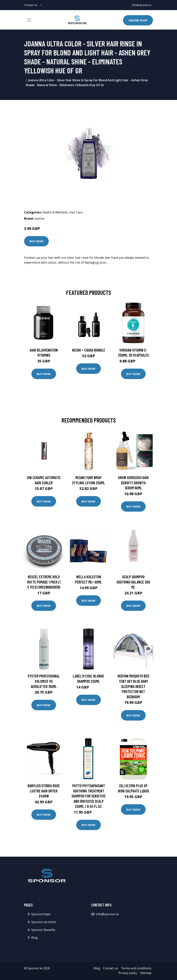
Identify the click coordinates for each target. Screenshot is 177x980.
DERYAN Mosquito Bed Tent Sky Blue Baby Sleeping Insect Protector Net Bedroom (133, 686)
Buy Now (36, 241)
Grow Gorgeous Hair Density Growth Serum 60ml (133, 483)
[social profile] (41, 5)
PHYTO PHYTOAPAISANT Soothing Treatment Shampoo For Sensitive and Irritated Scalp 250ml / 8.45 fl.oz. (89, 796)
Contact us (111, 968)
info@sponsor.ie (142, 5)
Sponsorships (41, 914)
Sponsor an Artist (44, 922)
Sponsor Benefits (43, 930)
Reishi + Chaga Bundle (89, 350)
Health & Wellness (55, 212)
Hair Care (76, 212)
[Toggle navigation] (29, 20)
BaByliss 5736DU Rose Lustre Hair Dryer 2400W (44, 791)
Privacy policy (128, 973)
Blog (34, 938)
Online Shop (138, 20)
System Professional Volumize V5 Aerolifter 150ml (44, 681)
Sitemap (146, 973)
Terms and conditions (136, 968)
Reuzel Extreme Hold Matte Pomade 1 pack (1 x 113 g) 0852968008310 (44, 582)
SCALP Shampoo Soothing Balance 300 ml (133, 582)
